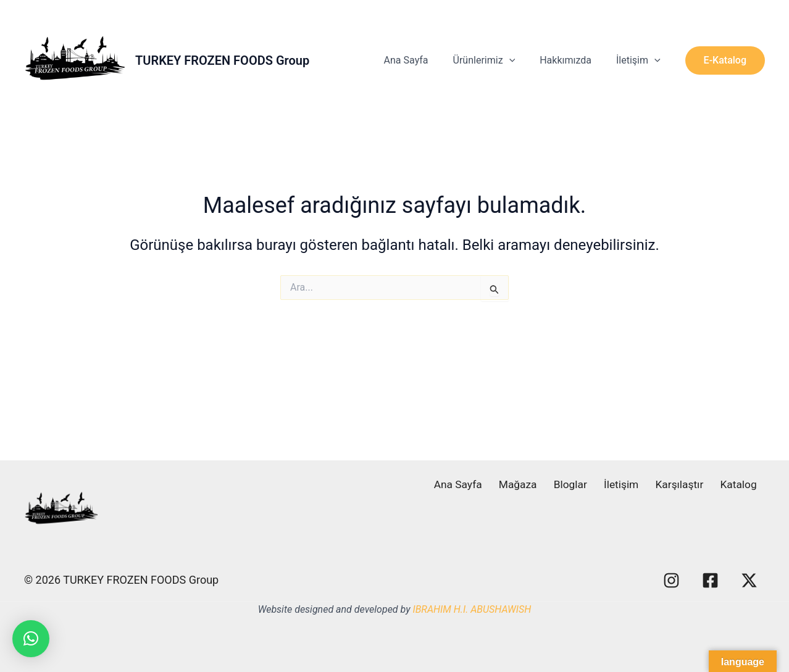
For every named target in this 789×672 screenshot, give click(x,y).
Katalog (743, 485)
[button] (725, 60)
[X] (749, 580)
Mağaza (539, 485)
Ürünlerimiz (497, 60)
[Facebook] (710, 580)
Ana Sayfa (424, 60)
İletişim (641, 60)
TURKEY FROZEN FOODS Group (222, 60)
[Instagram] (671, 580)
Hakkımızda (573, 60)
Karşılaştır (688, 485)
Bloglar (587, 485)
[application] (522, 60)
